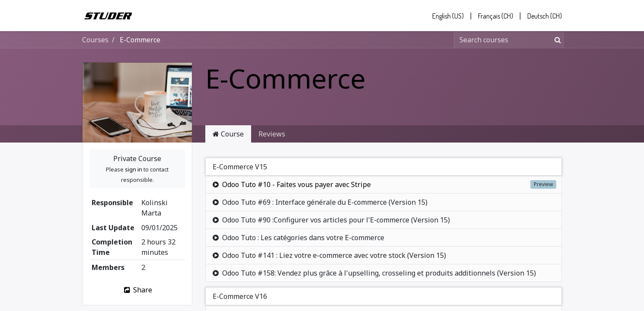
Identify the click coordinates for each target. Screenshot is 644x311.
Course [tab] (228, 134)
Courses (95, 40)
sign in (134, 169)
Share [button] (137, 290)
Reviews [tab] (272, 134)
